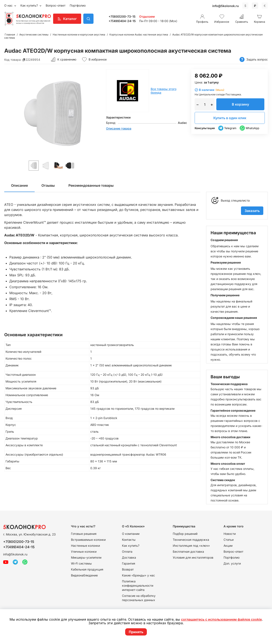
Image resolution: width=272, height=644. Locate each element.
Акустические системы (34, 35)
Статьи (229, 540)
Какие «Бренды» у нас (138, 575)
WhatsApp (249, 128)
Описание (19, 185)
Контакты (129, 540)
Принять (136, 632)
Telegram (227, 128)
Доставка (129, 557)
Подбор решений (185, 534)
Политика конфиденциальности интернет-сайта (138, 585)
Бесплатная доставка (188, 551)
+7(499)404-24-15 (122, 21)
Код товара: (13, 60)
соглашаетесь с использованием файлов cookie (221, 620)
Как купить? (30, 5)
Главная (10, 35)
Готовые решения (84, 534)
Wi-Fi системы (81, 563)
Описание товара (119, 128)
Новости (230, 534)
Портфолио (78, 5)
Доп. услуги (232, 563)
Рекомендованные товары (91, 185)
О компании (131, 534)
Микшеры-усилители (86, 557)
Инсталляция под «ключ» (191, 546)
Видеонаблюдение (84, 575)
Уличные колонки (84, 551)
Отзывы (48, 185)
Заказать (252, 211)
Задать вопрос (254, 60)
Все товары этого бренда (164, 91)
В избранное (94, 59)
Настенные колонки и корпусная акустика (79, 35)
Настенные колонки (85, 546)
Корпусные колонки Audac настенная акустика (139, 35)
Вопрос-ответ (56, 5)
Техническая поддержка (191, 540)
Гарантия (129, 563)
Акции (228, 546)
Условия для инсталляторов (193, 557)
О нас (9, 5)
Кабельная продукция (87, 569)
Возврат (128, 569)
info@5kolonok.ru (226, 6)
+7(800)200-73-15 (122, 16)
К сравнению (63, 59)
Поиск (88, 19)
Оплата (127, 551)
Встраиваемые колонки (88, 540)
